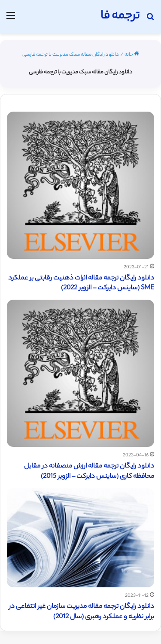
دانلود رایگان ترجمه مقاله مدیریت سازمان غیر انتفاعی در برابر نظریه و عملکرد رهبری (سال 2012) (82, 612)
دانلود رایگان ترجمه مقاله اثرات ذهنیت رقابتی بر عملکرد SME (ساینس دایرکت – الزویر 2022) (81, 284)
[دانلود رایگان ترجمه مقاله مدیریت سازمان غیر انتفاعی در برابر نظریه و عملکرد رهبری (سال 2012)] (80, 538)
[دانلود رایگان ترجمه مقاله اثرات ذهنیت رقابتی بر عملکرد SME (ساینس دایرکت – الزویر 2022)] (80, 185)
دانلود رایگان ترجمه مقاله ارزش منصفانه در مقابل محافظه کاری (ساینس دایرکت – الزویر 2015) (89, 472)
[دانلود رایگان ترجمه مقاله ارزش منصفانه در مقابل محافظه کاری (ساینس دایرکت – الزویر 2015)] (80, 373)
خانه (132, 55)
